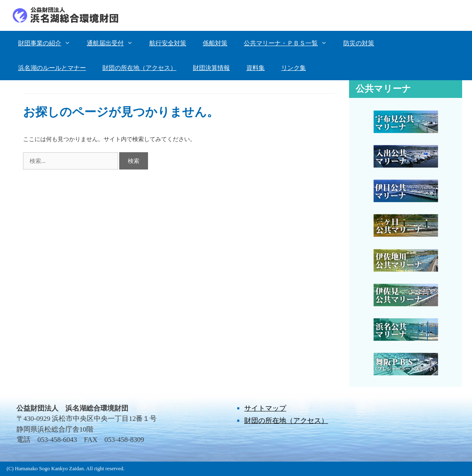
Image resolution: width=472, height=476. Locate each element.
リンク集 (294, 68)
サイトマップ (265, 408)
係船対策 (215, 43)
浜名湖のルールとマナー (52, 68)
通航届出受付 (114, 43)
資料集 (256, 68)
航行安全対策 (168, 43)
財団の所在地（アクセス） (139, 68)
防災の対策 (359, 43)
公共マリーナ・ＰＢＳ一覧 (289, 43)
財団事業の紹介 (48, 43)
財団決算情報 (211, 68)
